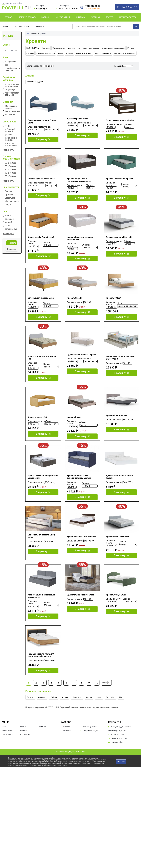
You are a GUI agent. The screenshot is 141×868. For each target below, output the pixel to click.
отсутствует (11, 90)
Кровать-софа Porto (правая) (120, 181)
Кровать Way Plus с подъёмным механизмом (43, 489)
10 (97, 702)
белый (8, 216)
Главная (5, 26)
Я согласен (121, 782)
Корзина (127, 7)
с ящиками (11, 62)
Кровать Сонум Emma (116, 611)
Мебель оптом (7, 750)
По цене (48, 66)
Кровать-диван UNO (37, 427)
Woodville (110, 717)
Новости (66, 747)
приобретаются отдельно (12, 69)
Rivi (121, 717)
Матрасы (46, 17)
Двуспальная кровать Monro (41, 304)
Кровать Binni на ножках (117, 550)
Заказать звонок (92, 8)
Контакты (40, 26)
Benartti (30, 717)
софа (8, 126)
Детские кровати (27, 17)
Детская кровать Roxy (77, 119)
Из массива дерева (11, 107)
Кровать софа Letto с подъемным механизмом (79, 182)
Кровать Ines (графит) (116, 425)
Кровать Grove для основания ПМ (42, 366)
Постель (110, 17)
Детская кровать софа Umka (41, 181)
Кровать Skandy (74, 304)
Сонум (8, 205)
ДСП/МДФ (10, 115)
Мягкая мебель (63, 17)
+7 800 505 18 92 (92, 6)
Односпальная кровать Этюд (80, 611)
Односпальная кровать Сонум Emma (42, 122)
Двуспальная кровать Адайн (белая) (119, 489)
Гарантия (24, 750)
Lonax (99, 717)
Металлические (13, 111)
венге (7, 226)
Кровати (9, 17)
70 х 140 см (10, 170)
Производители (128, 17)
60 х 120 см (10, 163)
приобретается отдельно (12, 94)
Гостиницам (25, 754)
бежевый (9, 219)
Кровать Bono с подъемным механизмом (80, 242)
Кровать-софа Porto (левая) (41, 241)
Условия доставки (22, 26)
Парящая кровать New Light (119, 241)
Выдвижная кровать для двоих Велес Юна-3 (121, 366)
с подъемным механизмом (12, 85)
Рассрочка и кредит (90, 750)
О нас (4, 747)
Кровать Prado (74, 427)
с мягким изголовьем (11, 144)
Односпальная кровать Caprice (81, 363)
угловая (9, 135)
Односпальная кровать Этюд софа (41, 550)
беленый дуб (11, 229)
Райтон (8, 191)
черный (9, 222)
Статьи (23, 747)
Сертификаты (7, 754)
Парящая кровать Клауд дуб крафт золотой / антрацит (41, 673)
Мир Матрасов (12, 201)
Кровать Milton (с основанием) (81, 550)
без (7, 65)
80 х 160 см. (11, 176)
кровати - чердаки (35, 82)
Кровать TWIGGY (114, 304)
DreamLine (10, 198)
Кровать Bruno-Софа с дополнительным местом (79, 489)
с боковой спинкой (10, 130)
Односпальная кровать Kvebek (120, 120)
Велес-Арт (77, 717)
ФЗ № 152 (42, 747)
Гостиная (95, 17)
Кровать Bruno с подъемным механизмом (41, 612)
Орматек (9, 195)
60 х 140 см (10, 166)
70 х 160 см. (11, 173)
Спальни (81, 17)
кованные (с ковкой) (11, 139)
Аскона (65, 717)
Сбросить (12, 249)
